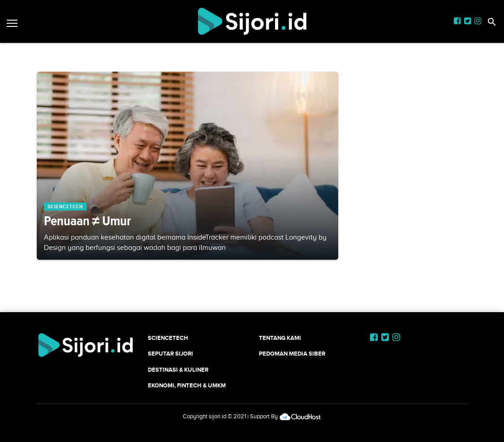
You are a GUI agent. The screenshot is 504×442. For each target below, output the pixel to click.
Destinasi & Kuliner (178, 370)
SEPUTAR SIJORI (170, 354)
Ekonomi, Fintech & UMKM (187, 385)
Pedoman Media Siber (292, 354)
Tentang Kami (280, 338)
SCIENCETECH (168, 338)
